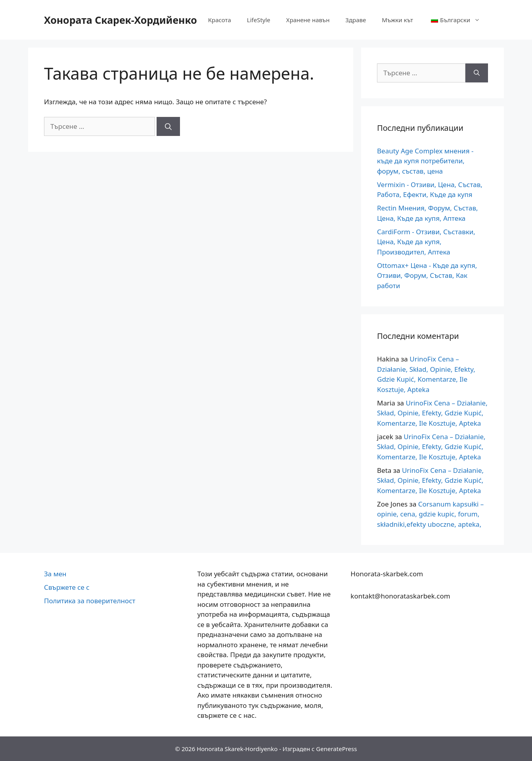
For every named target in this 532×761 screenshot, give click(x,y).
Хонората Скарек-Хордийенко (121, 20)
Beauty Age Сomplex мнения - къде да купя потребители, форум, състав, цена (425, 161)
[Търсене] (168, 126)
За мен (55, 574)
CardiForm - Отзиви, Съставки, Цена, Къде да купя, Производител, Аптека (426, 242)
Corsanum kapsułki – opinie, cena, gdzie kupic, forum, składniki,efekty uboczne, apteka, (430, 514)
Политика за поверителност (90, 601)
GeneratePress (336, 749)
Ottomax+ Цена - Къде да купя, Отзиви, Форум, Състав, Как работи (427, 275)
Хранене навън (308, 20)
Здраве (356, 20)
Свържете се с (67, 587)
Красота (220, 20)
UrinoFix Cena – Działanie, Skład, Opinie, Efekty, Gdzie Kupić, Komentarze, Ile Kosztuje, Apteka (432, 413)
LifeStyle (259, 20)
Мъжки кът (397, 20)
